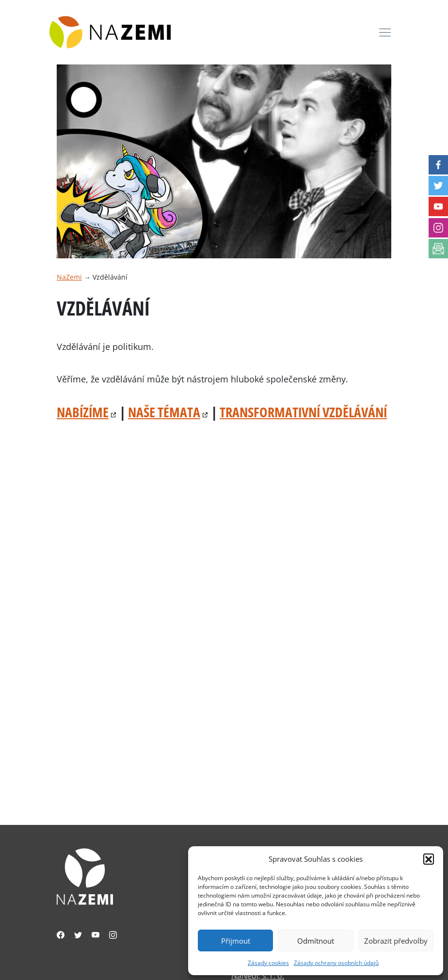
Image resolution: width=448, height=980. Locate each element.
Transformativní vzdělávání (303, 412)
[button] (429, 859)
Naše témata (164, 412)
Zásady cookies (268, 963)
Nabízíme (83, 412)
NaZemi (69, 277)
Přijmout (236, 941)
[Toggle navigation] (385, 32)
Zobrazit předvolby (396, 941)
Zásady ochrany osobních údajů (336, 963)
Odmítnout (316, 941)
